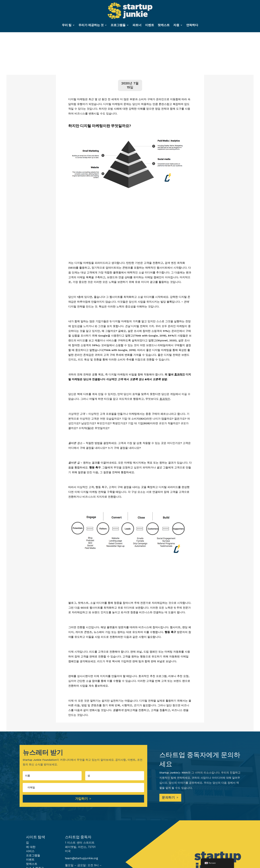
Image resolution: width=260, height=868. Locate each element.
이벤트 (150, 25)
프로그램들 (118, 25)
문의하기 (169, 799)
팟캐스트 (164, 25)
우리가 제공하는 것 (91, 25)
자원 (176, 25)
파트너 (137, 25)
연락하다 (192, 25)
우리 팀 (67, 25)
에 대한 (31, 848)
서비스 (30, 853)
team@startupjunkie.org (81, 860)
